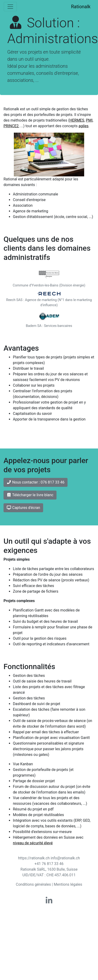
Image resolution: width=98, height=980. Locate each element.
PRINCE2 (11, 126)
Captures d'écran (23, 508)
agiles (83, 126)
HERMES (77, 120)
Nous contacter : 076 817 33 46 (36, 482)
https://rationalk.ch (34, 858)
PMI (89, 120)
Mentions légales (68, 884)
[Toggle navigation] (10, 7)
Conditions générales (34, 884)
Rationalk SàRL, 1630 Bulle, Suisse (49, 869)
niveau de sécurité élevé (33, 843)
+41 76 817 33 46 (49, 864)
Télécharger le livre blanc (30, 495)
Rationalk (81, 7)
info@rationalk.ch (65, 858)
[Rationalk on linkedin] (49, 902)
